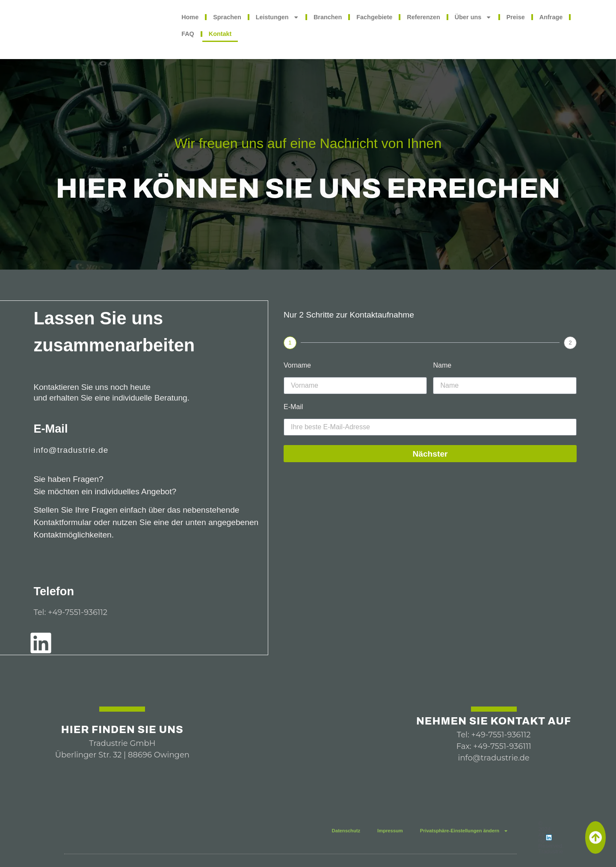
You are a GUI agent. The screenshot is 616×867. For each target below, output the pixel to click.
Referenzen (423, 17)
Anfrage (551, 17)
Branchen (328, 17)
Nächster (430, 454)
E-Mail (293, 407)
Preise (516, 17)
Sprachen (227, 17)
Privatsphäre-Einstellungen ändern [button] (464, 831)
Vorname (297, 365)
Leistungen (277, 17)
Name (442, 365)
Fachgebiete (374, 17)
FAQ (188, 34)
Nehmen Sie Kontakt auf (494, 721)
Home (190, 17)
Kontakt (220, 34)
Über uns (473, 17)
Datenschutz (346, 831)
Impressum (390, 831)
